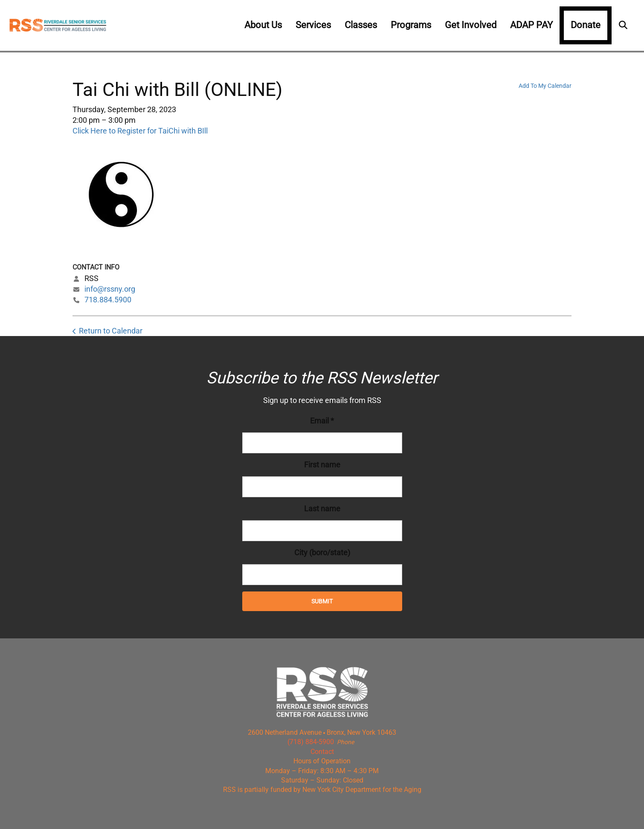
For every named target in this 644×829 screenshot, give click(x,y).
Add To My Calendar (545, 86)
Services (313, 25)
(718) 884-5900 (311, 742)
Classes (361, 25)
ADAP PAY (531, 25)
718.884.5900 (108, 300)
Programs (411, 25)
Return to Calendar (111, 331)
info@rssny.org (110, 289)
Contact (322, 752)
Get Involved (471, 25)
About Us (263, 25)
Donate (586, 25)
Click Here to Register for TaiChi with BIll (140, 131)
